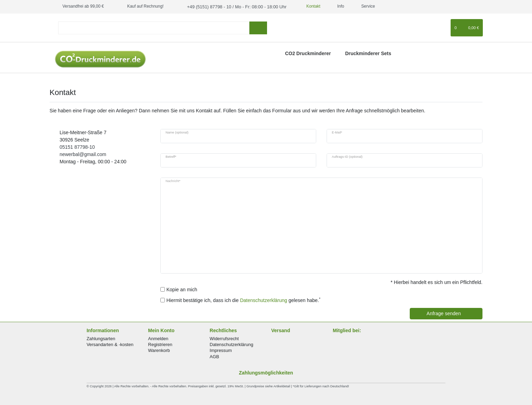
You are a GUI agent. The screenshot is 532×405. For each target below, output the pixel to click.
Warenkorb (159, 350)
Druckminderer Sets (368, 53)
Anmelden (158, 338)
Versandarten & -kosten (110, 344)
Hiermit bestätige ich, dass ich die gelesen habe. (244, 300)
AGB (214, 356)
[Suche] (258, 27)
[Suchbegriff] (154, 27)
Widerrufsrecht (224, 338)
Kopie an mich (182, 289)
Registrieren (160, 344)
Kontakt (305, 6)
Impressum (221, 350)
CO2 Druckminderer (308, 53)
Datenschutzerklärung (231, 344)
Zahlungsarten (101, 338)
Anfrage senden (452, 313)
